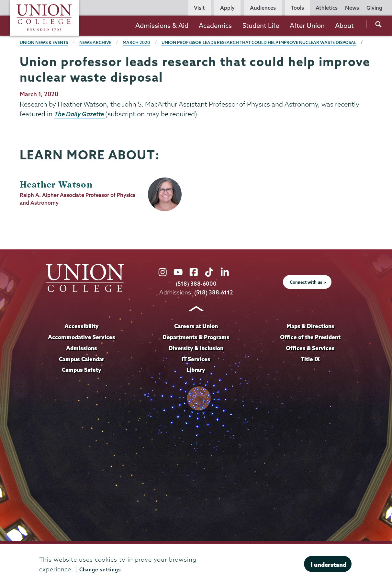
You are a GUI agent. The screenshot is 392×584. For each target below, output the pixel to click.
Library (196, 380)
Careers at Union (196, 336)
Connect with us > (308, 292)
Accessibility (82, 336)
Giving (374, 8)
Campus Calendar (82, 369)
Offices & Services (310, 358)
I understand (329, 565)
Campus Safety (82, 380)
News (352, 8)
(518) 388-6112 (213, 302)
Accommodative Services (82, 347)
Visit (199, 8)
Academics (215, 25)
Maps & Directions (310, 336)
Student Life (261, 25)
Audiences (263, 8)
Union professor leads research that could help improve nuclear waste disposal (125, 52)
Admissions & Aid (162, 25)
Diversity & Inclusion (196, 358)
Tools (297, 8)
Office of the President (310, 347)
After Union (307, 25)
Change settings (104, 569)
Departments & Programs (196, 347)
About (344, 25)
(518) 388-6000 (196, 293)
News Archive (101, 42)
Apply (227, 8)
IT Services (196, 369)
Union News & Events (46, 42)
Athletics (327, 8)
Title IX (310, 369)
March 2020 (145, 42)
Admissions (82, 358)
